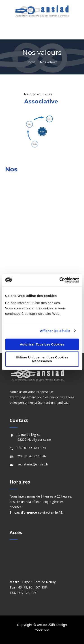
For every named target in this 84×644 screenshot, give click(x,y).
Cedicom (42, 630)
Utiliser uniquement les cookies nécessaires (42, 359)
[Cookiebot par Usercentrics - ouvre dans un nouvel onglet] (60, 280)
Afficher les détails (55, 331)
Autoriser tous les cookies (42, 344)
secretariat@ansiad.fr (33, 464)
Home (31, 62)
